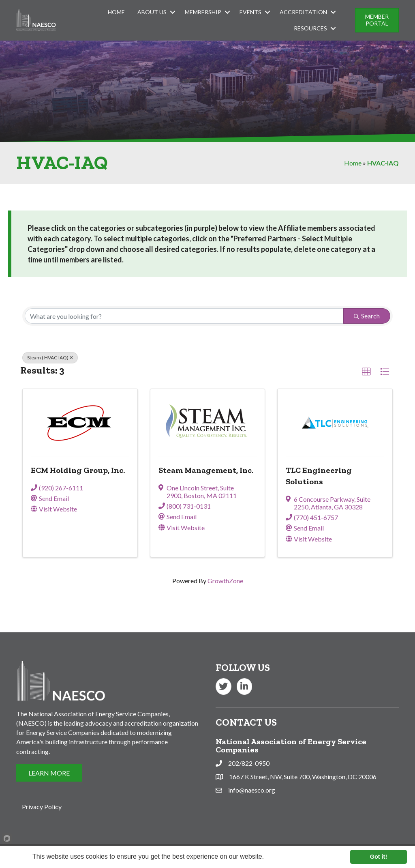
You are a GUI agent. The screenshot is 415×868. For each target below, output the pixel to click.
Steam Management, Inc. (206, 470)
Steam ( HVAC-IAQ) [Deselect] (50, 358)
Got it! (379, 857)
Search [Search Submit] (367, 316)
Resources (310, 28)
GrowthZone (225, 581)
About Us (152, 12)
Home (116, 12)
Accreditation (303, 12)
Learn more (282, 856)
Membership (203, 12)
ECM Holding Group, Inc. (78, 470)
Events (250, 12)
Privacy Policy (42, 807)
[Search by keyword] (184, 316)
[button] (366, 372)
